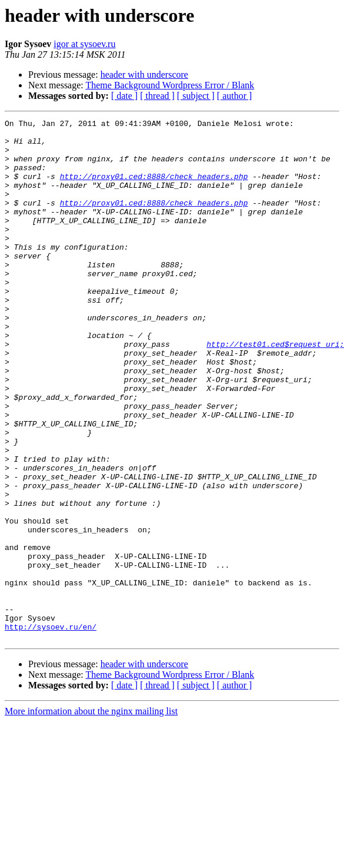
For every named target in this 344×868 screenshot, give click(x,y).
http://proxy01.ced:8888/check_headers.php (154, 188)
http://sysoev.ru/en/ (51, 729)
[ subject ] (196, 96)
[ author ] (235, 96)
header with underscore (144, 74)
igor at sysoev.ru (84, 44)
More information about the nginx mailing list (91, 815)
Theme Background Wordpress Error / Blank (170, 85)
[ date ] (124, 96)
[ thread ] (157, 96)
